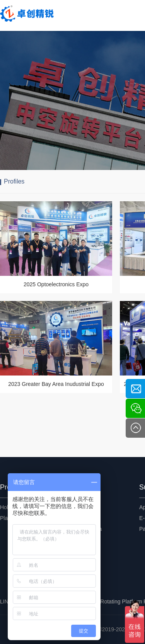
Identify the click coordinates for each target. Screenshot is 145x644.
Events (78, 507)
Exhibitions (83, 518)
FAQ (75, 540)
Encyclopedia (86, 529)
